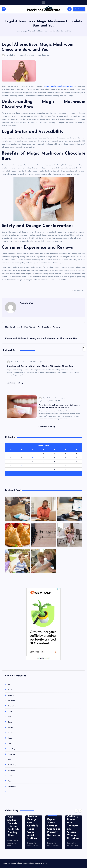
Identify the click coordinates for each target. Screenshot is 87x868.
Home (18, 31)
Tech (9, 781)
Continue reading (16, 383)
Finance (11, 711)
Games (10, 722)
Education (11, 701)
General (11, 727)
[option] (14, 832)
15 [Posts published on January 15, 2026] (44, 462)
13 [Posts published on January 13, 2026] (22, 462)
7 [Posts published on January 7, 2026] (32, 458)
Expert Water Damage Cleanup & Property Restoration (54, 829)
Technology (12, 787)
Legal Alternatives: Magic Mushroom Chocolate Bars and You (47, 31)
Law (9, 744)
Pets (9, 760)
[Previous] (76, 811)
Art (9, 685)
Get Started (79, 9)
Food (10, 717)
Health (10, 733)
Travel (10, 792)
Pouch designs (60, 398)
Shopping (21, 55)
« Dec (8, 474)
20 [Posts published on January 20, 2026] (22, 465)
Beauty (10, 690)
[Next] (80, 811)
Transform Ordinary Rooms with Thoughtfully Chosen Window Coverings (73, 826)
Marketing (11, 749)
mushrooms (79, 291)
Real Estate (12, 765)
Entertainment (13, 706)
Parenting (11, 754)
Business (11, 695)
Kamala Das (8, 55)
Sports (10, 776)
